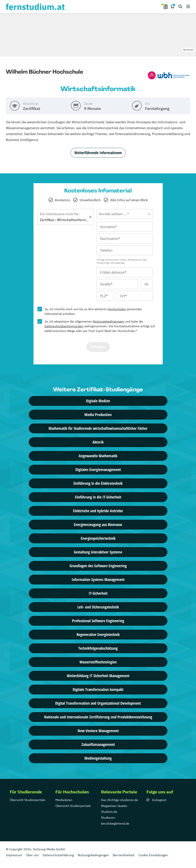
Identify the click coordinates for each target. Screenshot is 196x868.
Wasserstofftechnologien (98, 662)
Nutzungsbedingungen (109, 321)
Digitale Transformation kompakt (98, 689)
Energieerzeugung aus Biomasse (98, 525)
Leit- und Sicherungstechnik (98, 607)
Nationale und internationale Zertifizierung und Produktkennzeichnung (98, 717)
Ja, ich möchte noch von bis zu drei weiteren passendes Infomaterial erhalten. (93, 311)
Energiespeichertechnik (98, 538)
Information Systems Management (98, 579)
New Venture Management (98, 731)
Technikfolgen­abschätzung (98, 648)
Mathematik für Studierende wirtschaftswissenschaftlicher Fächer (98, 428)
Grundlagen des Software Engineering (98, 566)
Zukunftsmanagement (98, 744)
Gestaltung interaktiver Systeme (98, 552)
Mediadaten (64, 800)
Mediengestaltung (98, 758)
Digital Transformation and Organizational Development (98, 703)
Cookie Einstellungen (153, 855)
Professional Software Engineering (98, 621)
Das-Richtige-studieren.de (120, 800)
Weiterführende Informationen (98, 153)
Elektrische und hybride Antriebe (98, 511)
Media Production (98, 415)
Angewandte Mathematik (98, 456)
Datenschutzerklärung (58, 855)
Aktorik (98, 442)
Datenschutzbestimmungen (64, 326)
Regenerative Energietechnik (98, 634)
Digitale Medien (98, 401)
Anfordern (98, 347)
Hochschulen (117, 309)
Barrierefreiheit (124, 855)
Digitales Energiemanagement (98, 470)
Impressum (14, 855)
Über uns (32, 855)
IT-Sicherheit (98, 593)
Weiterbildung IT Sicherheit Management (98, 676)
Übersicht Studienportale (28, 800)
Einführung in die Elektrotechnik (98, 483)
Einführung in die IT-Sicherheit (98, 497)
